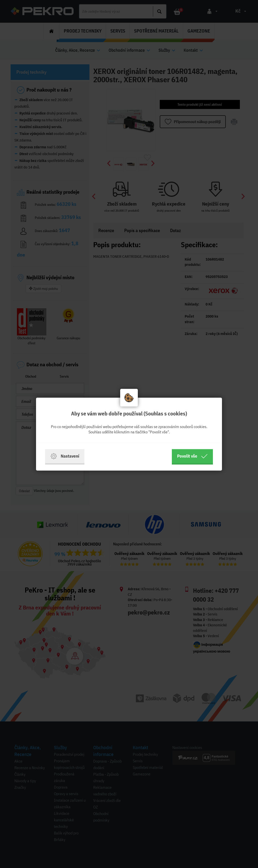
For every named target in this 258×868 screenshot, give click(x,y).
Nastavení (65, 456)
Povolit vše (192, 456)
